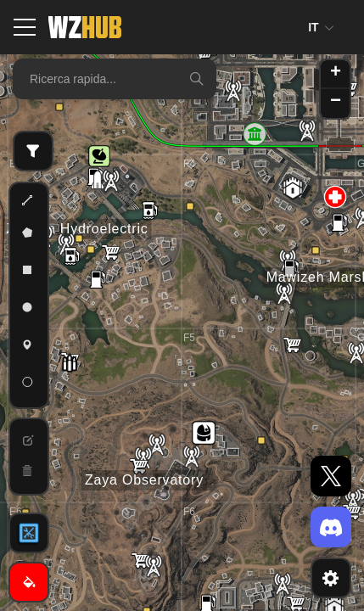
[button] (99, 156)
